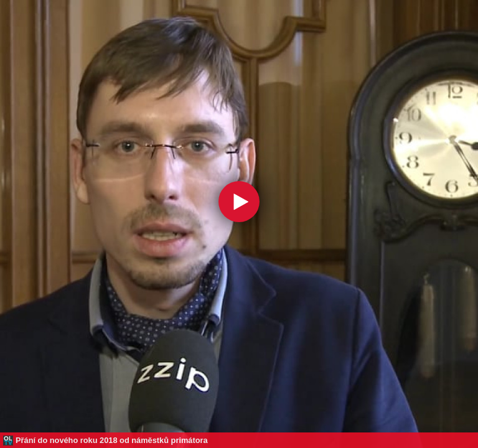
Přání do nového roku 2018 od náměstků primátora (112, 440)
